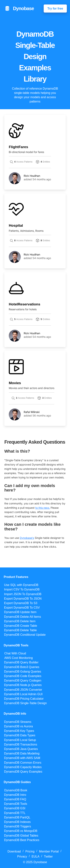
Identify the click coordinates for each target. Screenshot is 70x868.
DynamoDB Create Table (21, 626)
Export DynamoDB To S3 (21, 603)
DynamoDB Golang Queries (23, 672)
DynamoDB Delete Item (20, 621)
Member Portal (49, 851)
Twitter (48, 856)
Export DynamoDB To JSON (23, 599)
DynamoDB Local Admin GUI (23, 694)
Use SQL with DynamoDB (21, 585)
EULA (35, 856)
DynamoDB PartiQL (17, 817)
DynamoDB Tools (16, 804)
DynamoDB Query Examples (23, 772)
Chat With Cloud (15, 653)
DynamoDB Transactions (21, 744)
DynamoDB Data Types (20, 735)
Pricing (30, 851)
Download (14, 851)
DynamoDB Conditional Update (25, 635)
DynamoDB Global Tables (21, 836)
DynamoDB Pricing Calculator (24, 699)
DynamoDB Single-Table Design (25, 703)
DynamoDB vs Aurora (18, 726)
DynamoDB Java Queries (21, 749)
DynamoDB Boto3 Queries (22, 667)
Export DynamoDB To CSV (22, 608)
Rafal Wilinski (32, 412)
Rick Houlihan (32, 176)
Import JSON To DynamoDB (23, 594)
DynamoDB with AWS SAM (22, 758)
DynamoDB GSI (15, 808)
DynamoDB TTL (15, 813)
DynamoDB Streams (18, 722)
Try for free (55, 9)
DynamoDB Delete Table (20, 630)
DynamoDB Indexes (17, 822)
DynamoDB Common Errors (23, 763)
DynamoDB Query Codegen (23, 681)
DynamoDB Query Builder (21, 662)
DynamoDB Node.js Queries (23, 685)
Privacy (22, 856)
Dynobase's (27, 538)
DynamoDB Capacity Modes (23, 767)
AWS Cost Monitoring (18, 658)
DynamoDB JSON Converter (23, 690)
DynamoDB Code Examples (23, 676)
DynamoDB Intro (15, 795)
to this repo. (43, 508)
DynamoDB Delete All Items (22, 617)
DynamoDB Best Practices (22, 840)
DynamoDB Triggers (18, 826)
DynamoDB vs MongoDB (21, 831)
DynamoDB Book (16, 790)
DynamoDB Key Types (19, 731)
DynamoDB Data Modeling (22, 753)
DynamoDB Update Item (20, 612)
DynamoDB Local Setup (20, 740)
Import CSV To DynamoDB (22, 589)
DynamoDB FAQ (15, 799)
